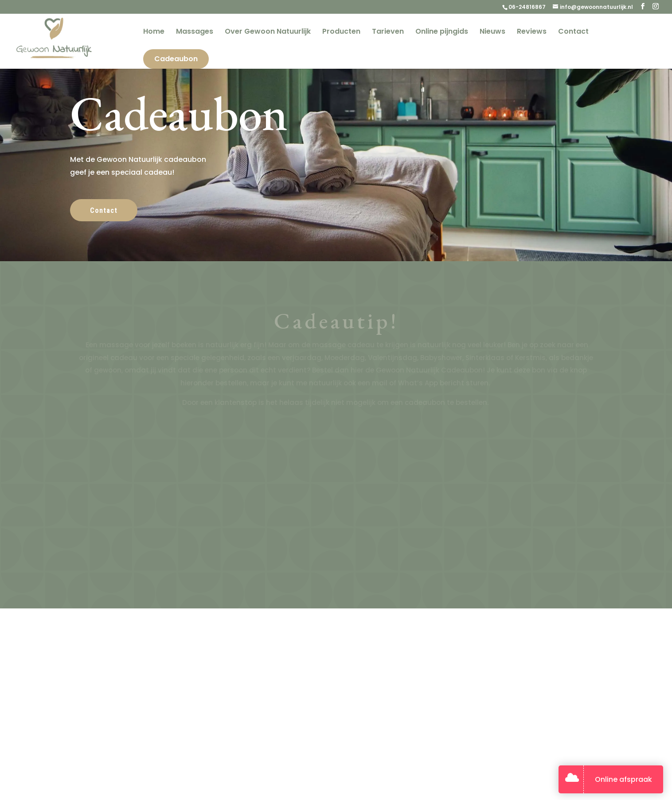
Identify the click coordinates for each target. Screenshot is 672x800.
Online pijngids (442, 32)
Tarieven (388, 32)
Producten (341, 32)
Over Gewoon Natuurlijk (268, 32)
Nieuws (492, 32)
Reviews (532, 32)
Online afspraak (623, 779)
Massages (195, 32)
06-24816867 (527, 7)
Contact (573, 32)
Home (154, 32)
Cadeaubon (176, 59)
